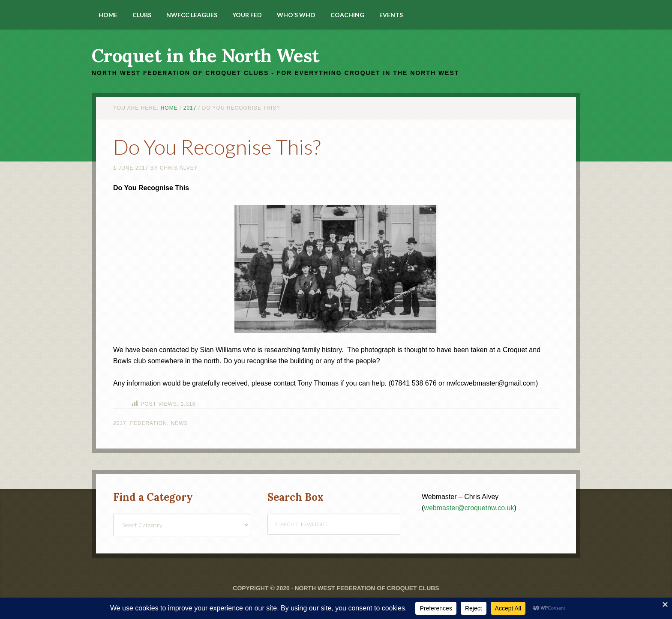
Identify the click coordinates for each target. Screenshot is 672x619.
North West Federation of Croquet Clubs (367, 588)
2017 (120, 423)
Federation (148, 423)
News (180, 423)
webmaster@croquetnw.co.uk (469, 508)
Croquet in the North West (205, 56)
